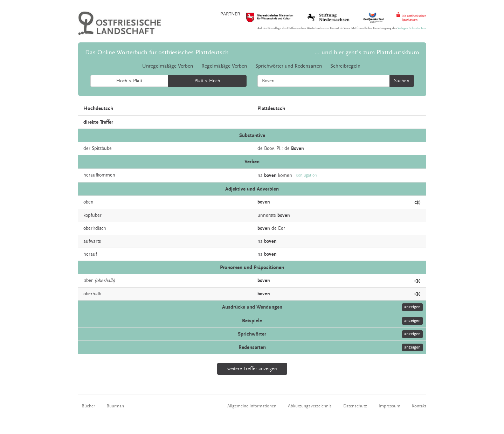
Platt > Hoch (207, 81)
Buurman (115, 406)
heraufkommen (99, 175)
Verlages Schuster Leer (412, 28)
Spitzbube (102, 149)
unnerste (267, 215)
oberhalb (92, 294)
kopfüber (92, 215)
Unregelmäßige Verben (168, 66)
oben (88, 202)
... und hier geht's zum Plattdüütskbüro (367, 52)
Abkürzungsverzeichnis (310, 406)
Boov (269, 149)
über (88, 281)
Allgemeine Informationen (252, 406)
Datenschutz (355, 406)
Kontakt (419, 406)
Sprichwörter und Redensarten (289, 66)
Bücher (88, 406)
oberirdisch (95, 228)
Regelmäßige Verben (224, 66)
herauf (90, 254)
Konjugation (306, 175)
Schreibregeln (345, 66)
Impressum (389, 406)
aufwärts (92, 241)
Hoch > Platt (129, 81)
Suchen (402, 81)
